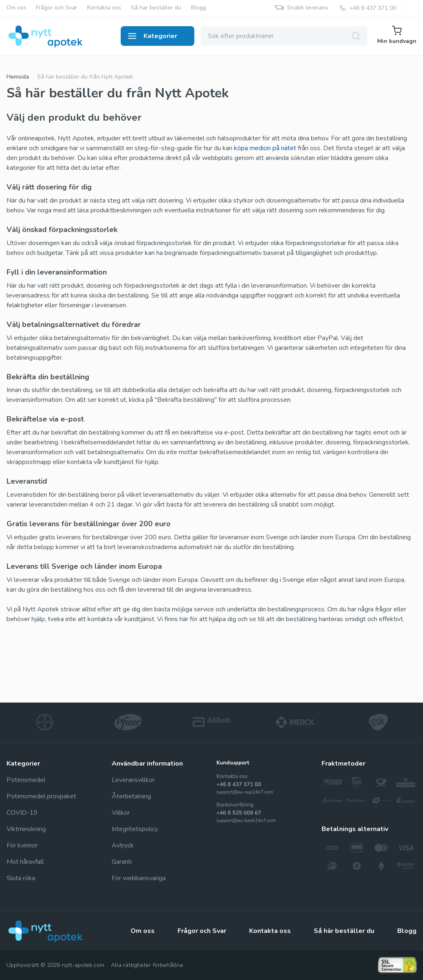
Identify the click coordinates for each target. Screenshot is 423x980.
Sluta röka (21, 878)
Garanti (122, 862)
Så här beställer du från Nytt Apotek (85, 77)
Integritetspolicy (135, 829)
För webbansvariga (139, 878)
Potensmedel (26, 780)
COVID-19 (22, 813)
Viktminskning (26, 829)
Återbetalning (131, 796)
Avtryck (123, 845)
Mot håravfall (25, 862)
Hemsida (18, 77)
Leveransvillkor (133, 780)
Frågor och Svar (57, 8)
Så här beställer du (156, 8)
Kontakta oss (104, 8)
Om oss (16, 8)
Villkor (121, 813)
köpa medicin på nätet (265, 148)
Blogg (199, 8)
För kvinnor (22, 845)
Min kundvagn (397, 35)
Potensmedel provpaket (41, 796)
